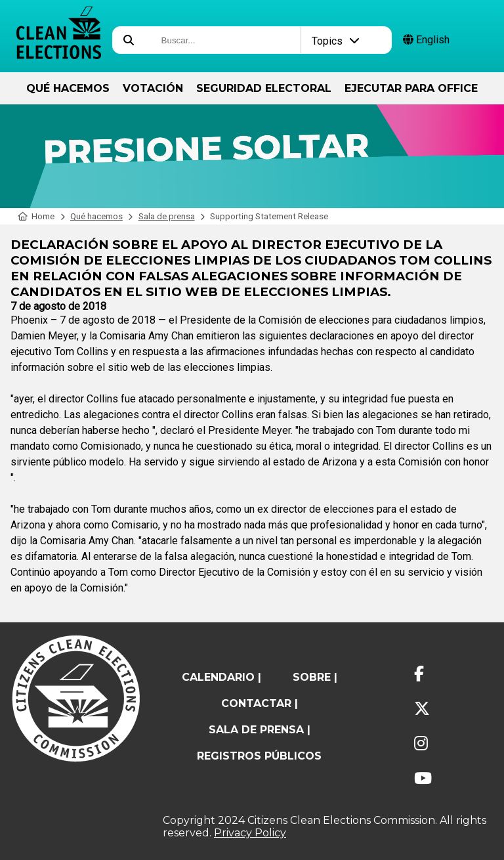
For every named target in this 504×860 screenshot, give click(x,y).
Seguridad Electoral (264, 88)
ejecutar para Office (411, 88)
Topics (336, 41)
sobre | (315, 677)
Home (36, 216)
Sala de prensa (167, 216)
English (426, 40)
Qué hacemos (68, 88)
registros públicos (259, 756)
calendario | (221, 677)
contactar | (260, 703)
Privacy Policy (250, 833)
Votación (153, 88)
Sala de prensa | (260, 730)
